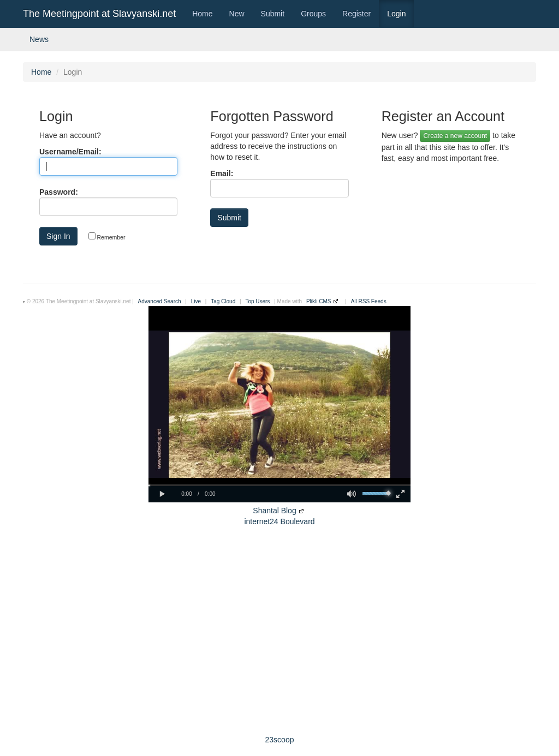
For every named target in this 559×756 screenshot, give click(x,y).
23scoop (280, 740)
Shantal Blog (274, 511)
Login (396, 14)
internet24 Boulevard (279, 521)
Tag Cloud (223, 301)
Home (202, 14)
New (237, 14)
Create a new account (455, 136)
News (39, 39)
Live (196, 301)
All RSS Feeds (369, 301)
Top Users (257, 301)
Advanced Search (160, 301)
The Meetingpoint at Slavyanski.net (99, 14)
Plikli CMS (319, 301)
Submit (273, 14)
